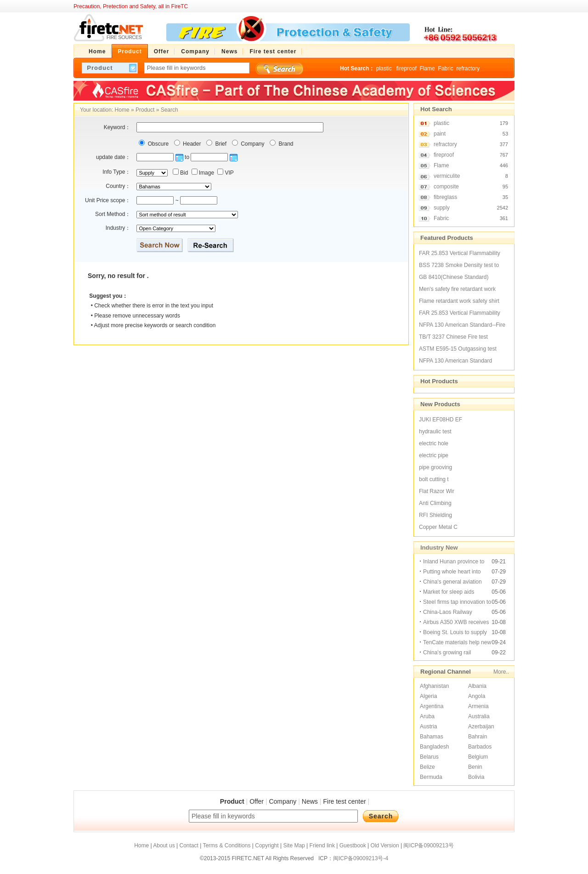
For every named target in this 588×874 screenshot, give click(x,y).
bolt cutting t (434, 479)
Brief (220, 144)
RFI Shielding (435, 515)
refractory (468, 68)
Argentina (432, 706)
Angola (477, 696)
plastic (385, 68)
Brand (285, 144)
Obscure (157, 144)
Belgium (478, 757)
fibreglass (445, 197)
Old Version (385, 846)
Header (191, 144)
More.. (501, 672)
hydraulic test (435, 431)
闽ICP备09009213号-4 (361, 858)
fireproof (407, 68)
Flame (427, 68)
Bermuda (431, 777)
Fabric (445, 68)
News (310, 801)
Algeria (428, 696)
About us (164, 846)
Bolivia (476, 777)
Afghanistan (434, 686)
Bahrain (478, 737)
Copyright (267, 846)
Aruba (427, 716)
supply (442, 208)
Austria (428, 726)
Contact (189, 846)
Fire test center (344, 801)
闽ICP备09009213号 (428, 846)
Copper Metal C (438, 527)
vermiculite (447, 176)
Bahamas (432, 737)
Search (170, 110)
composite (446, 187)
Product (145, 110)
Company (252, 144)
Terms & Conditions (226, 846)
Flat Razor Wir (437, 491)
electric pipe (434, 455)
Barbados (480, 747)
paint (440, 134)
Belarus (429, 757)
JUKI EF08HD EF (441, 420)
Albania (477, 686)
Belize (427, 767)
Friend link (322, 846)
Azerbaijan (481, 726)
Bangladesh (434, 747)
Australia (479, 716)
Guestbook (353, 846)
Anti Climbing (435, 503)
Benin (475, 767)
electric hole (434, 443)
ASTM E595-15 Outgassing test (458, 349)
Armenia (478, 706)
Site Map (294, 846)
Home (122, 110)
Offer (257, 801)
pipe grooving (435, 467)
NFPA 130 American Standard (455, 361)
